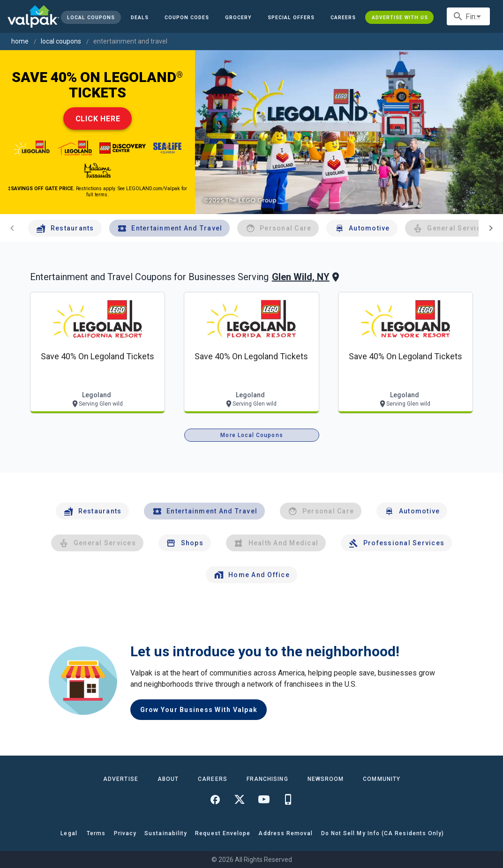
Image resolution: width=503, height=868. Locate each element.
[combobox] (468, 16)
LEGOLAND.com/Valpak (153, 189)
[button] (291, 17)
